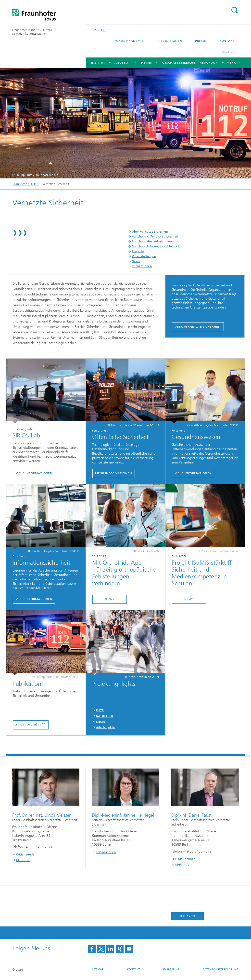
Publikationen (169, 41)
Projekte (138, 251)
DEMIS (101, 722)
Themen (146, 63)
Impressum (171, 970)
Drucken (188, 916)
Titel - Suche (235, 10)
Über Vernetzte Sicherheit (198, 327)
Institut (98, 63)
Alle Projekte (106, 727)
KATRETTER (105, 716)
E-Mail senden (26, 854)
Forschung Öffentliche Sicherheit (155, 237)
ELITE (100, 710)
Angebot (122, 63)
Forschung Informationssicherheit (156, 246)
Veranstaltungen (144, 256)
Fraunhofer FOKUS (26, 184)
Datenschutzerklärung (221, 970)
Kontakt (227, 41)
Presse (201, 41)
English (228, 52)
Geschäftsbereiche (179, 63)
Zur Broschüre (28, 725)
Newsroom (209, 63)
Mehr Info (23, 860)
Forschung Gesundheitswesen (153, 241)
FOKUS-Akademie (129, 41)
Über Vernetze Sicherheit (150, 232)
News (136, 261)
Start (99, 30)
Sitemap (98, 970)
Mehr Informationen (34, 473)
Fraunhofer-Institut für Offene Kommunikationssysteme (32, 32)
